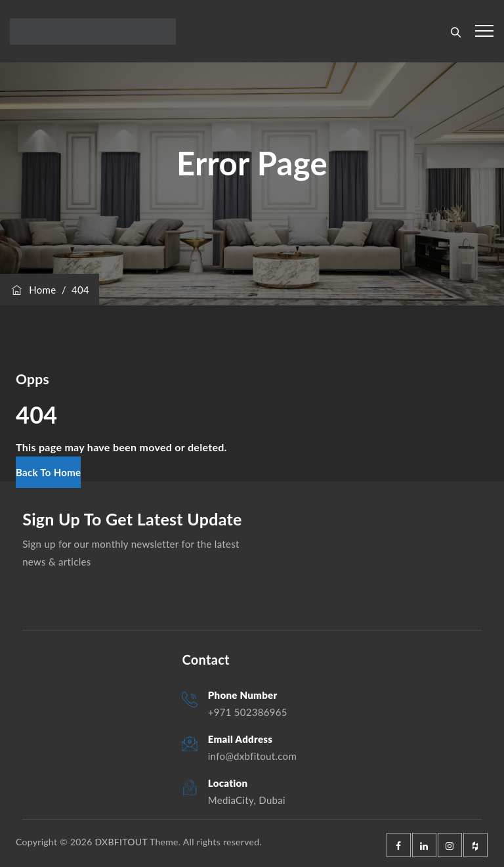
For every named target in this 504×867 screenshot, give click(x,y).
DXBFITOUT (121, 842)
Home (33, 290)
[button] (48, 472)
